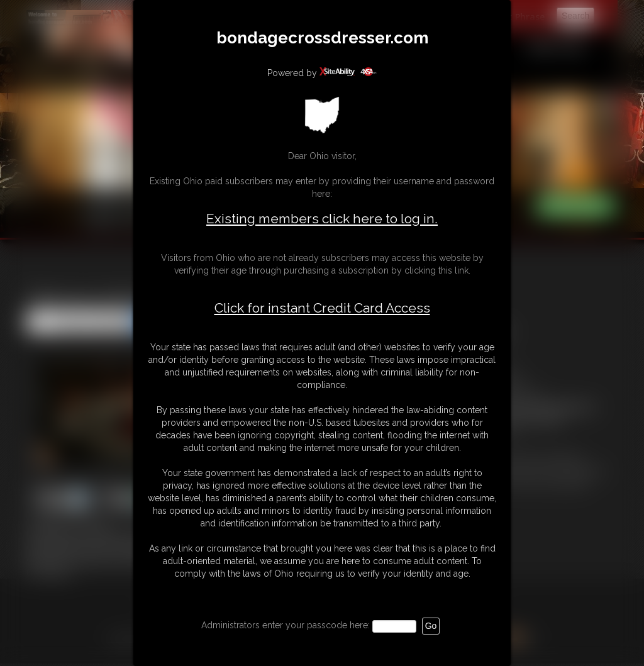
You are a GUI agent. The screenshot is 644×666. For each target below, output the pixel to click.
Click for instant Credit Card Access (322, 308)
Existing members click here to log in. (322, 219)
